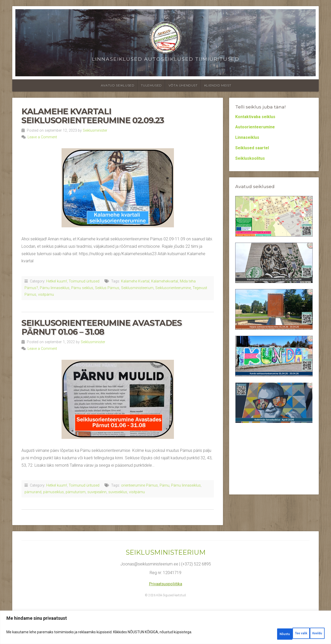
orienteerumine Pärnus (139, 485)
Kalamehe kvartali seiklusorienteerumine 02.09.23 (93, 116)
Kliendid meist (218, 85)
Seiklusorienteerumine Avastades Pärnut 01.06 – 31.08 (102, 327)
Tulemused (151, 85)
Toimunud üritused (84, 281)
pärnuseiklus (54, 492)
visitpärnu (46, 295)
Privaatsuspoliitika (166, 584)
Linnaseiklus (247, 137)
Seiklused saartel (252, 148)
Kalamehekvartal (165, 281)
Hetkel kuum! (57, 281)
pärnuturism (76, 492)
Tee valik (253, 634)
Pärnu (164, 485)
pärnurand (33, 492)
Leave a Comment (42, 137)
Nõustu (311, 634)
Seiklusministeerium (137, 288)
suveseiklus (118, 492)
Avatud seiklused (118, 85)
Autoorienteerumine (255, 127)
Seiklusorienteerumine (173, 288)
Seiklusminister (95, 131)
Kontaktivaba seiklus (255, 117)
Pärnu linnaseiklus (55, 288)
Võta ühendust (183, 85)
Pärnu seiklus (82, 288)
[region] (166, 629)
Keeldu (282, 634)
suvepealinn (97, 492)
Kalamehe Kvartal (135, 281)
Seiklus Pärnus (107, 288)
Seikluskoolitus (250, 158)
